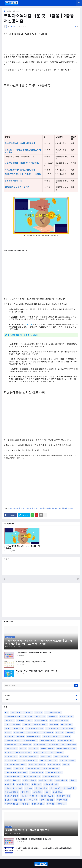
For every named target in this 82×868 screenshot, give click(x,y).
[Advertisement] (41, 110)
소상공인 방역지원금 (36, 772)
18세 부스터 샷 (40, 717)
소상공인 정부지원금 (46, 780)
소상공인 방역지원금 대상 (32, 776)
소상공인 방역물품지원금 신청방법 (16, 772)
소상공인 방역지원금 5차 (13, 776)
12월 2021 (41, 699)
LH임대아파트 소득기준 (12, 725)
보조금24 (44, 752)
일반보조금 (28, 713)
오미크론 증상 (38, 792)
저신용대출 (69, 508)
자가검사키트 (33, 800)
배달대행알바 (33, 748)
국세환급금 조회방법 (34, 737)
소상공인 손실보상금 (29, 780)
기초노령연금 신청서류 (47, 740)
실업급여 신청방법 (23, 784)
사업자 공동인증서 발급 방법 (29, 756)
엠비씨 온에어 (26, 792)
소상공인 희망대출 (61, 780)
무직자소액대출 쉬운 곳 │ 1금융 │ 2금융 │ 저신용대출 (22, 547)
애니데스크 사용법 (41, 788)
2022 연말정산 (52, 717)
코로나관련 (38, 713)
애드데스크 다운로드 (12, 792)
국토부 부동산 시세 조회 (51, 737)
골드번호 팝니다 (19, 733)
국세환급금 (20, 737)
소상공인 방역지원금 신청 (51, 776)
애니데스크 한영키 (69, 788)
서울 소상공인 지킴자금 (67, 760)
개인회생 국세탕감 (68, 729)
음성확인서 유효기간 (47, 796)
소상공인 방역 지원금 (33, 768)
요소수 (48, 792)
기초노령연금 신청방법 (30, 740)
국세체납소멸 (9, 737)
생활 (63, 508)
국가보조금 (60, 733)
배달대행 (23, 748)
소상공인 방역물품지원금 (51, 768)
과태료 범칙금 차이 (33, 733)
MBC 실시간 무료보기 (40, 725)
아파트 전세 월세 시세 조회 (13, 788)
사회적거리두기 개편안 (12, 760)
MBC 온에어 (54, 725)
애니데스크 (29, 788)
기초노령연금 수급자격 (12, 740)
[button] (2, 3)
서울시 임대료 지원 (54, 764)
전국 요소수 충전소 (38, 804)
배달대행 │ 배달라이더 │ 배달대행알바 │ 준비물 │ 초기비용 (37, 671)
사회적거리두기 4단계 (61, 756)
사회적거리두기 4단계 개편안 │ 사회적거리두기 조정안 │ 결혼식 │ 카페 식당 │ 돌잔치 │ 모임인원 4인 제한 (40, 642)
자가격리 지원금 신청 (12, 804)
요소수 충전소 (57, 792)
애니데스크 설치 (55, 788)
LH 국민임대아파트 (41, 721)
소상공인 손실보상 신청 (12, 780)
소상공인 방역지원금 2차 (53, 713)
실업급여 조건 (36, 784)
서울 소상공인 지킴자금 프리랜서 (15, 764)
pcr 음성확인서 (18, 729)
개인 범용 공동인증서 (53, 729)
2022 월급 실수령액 (66, 717)
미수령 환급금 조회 (11, 748)
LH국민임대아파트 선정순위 (59, 721)
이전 (78, 579)
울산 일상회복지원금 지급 (29, 796)
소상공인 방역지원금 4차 (54, 772)
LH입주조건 (27, 725)
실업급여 (73, 780)
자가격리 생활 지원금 (47, 800)
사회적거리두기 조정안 (30, 760)
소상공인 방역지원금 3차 (13, 717)
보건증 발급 (9, 752)
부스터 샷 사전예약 (57, 752)
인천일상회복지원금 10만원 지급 (15, 800)
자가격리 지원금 (62, 800)
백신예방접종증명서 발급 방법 (66, 748)
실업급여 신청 (9, 784)
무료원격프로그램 (11, 744)
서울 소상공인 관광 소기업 (48, 760)
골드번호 (8, 733)
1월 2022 (41, 695)
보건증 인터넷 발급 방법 (23, 752)
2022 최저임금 (10, 721)
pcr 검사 (8, 729)
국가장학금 (70, 733)
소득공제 (8, 768)
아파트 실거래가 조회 (51, 784)
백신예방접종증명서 (47, 748)
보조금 (36, 752)
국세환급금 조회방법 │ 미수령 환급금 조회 (31, 662)
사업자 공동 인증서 (11, 756)
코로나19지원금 (16, 713)
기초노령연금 (66, 737)
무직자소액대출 (39, 508)
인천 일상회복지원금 (63, 796)
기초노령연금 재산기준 (65, 740)
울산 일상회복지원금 (12, 796)
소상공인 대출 (18, 768)
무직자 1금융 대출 (13, 11)
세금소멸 (66, 764)
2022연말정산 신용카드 (25, 721)
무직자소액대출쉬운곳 (53, 508)
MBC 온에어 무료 (66, 725)
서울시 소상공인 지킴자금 (37, 764)
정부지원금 (51, 804)
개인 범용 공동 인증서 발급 (34, 729)
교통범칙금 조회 (48, 733)
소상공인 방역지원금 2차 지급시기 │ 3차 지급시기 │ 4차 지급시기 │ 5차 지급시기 (44, 848)
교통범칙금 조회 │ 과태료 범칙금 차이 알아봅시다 (33, 653)
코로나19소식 (62, 804)
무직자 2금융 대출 (27, 508)
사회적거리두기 (46, 756)
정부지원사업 (28, 717)
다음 (4, 579)
